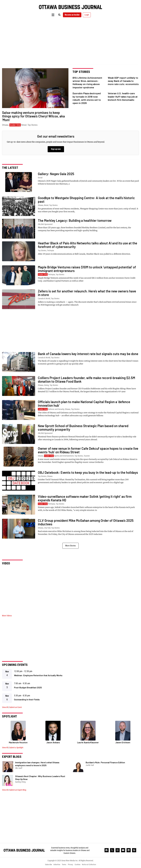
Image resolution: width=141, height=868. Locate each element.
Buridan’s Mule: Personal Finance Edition (105, 762)
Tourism (87, 456)
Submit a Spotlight (16, 748)
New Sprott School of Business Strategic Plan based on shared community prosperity (83, 428)
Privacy (71, 865)
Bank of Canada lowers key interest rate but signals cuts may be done (88, 354)
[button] (51, 15)
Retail (24, 125)
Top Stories (32, 125)
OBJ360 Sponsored (45, 224)
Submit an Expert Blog (18, 790)
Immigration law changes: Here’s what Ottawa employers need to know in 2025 (37, 764)
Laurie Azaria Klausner (88, 742)
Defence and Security (56, 409)
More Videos (7, 616)
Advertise (56, 865)
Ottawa (5, 125)
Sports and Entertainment (64, 456)
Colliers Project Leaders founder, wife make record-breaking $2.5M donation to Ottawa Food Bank (86, 380)
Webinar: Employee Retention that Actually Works (38, 675)
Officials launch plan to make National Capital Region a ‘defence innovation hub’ (84, 404)
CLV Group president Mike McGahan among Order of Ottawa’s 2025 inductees (86, 522)
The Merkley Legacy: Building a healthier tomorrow (75, 220)
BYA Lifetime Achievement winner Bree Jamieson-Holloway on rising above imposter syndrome (87, 83)
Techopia (51, 250)
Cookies (79, 865)
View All (5, 707)
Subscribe (46, 865)
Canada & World (44, 298)
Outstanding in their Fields (27, 699)
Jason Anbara (53, 742)
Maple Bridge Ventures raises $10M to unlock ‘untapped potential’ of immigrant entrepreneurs (87, 269)
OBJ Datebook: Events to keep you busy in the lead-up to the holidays (88, 472)
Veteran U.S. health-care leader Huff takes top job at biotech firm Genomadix (123, 97)
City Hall (47, 528)
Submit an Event (16, 707)
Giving (46, 385)
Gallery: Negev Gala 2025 (56, 174)
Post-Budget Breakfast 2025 (28, 687)
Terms (64, 865)
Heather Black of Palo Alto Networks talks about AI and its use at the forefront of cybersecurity (88, 245)
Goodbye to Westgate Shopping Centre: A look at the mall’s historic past (86, 200)
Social (40, 178)
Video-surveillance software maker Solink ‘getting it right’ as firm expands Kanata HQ (85, 498)
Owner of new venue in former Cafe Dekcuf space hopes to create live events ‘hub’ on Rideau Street (88, 450)
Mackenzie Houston (18, 742)
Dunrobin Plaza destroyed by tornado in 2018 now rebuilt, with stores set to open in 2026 (87, 98)
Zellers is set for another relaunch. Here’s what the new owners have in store (87, 293)
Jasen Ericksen (123, 742)
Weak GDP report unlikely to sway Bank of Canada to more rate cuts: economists (123, 81)
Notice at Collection (91, 865)
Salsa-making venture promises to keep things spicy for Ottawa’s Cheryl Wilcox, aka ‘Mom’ (33, 116)
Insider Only (15, 125)
